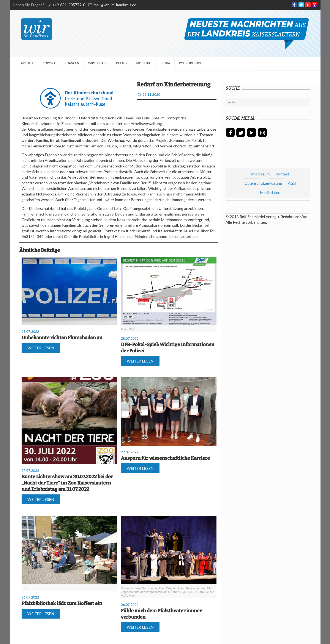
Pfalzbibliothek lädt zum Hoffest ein (62, 603)
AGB (292, 183)
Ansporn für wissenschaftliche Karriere (165, 458)
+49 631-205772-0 (69, 5)
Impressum (261, 174)
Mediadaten (270, 192)
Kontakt (282, 174)
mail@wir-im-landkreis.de (115, 5)
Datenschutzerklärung (263, 183)
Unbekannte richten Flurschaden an (62, 338)
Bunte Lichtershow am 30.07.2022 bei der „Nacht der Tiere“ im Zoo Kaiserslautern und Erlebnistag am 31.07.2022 (67, 483)
